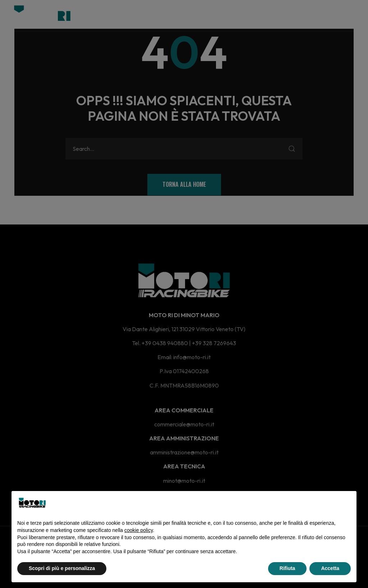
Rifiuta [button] (287, 568)
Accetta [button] (330, 568)
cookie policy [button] (139, 530)
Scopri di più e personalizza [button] (62, 568)
